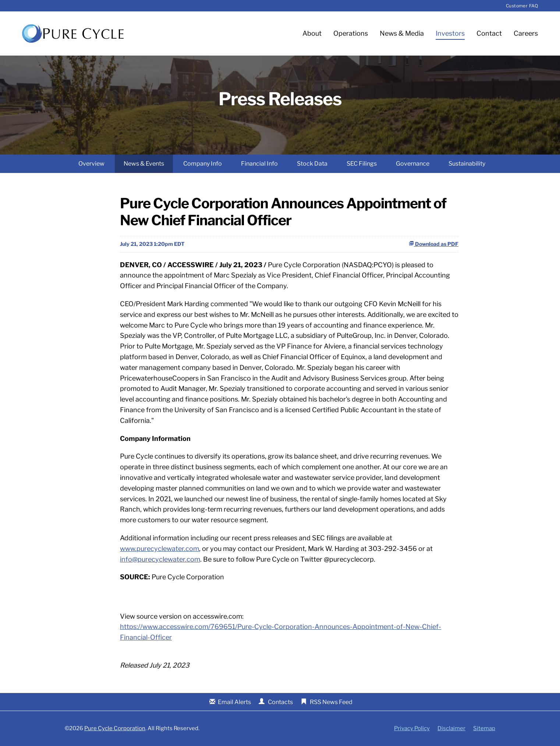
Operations (351, 33)
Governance (413, 164)
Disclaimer (451, 729)
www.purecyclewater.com (160, 549)
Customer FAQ (522, 6)
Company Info (203, 164)
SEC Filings (362, 164)
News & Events (144, 164)
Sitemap (484, 729)
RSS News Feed (331, 702)
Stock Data (312, 164)
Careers (526, 33)
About (312, 33)
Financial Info (259, 164)
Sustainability (467, 164)
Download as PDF (434, 244)
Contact (489, 33)
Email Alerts (234, 702)
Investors (450, 33)
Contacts (280, 702)
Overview (91, 164)
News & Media (402, 33)
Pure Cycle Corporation (115, 728)
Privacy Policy (412, 729)
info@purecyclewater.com (160, 559)
